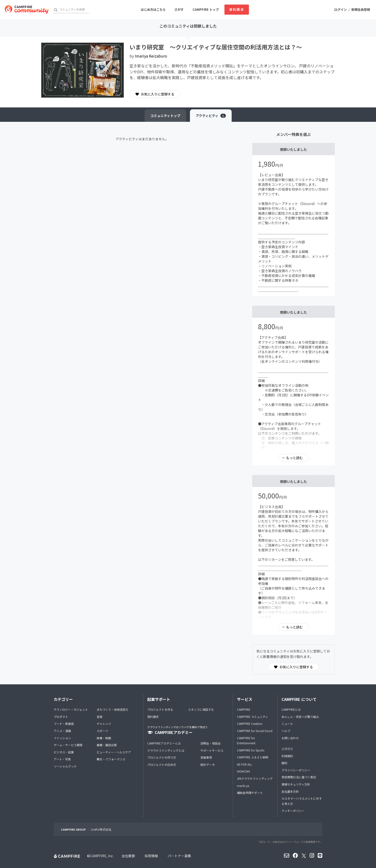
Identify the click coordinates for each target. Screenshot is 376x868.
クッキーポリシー (293, 811)
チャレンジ (104, 724)
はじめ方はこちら (153, 9)
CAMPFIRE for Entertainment (246, 741)
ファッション (62, 738)
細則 (284, 763)
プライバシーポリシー (296, 770)
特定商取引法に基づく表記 (299, 777)
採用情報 (151, 856)
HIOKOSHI (243, 771)
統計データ (208, 765)
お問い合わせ (290, 738)
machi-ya (243, 786)
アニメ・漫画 (62, 731)
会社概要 (128, 856)
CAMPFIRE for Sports (251, 750)
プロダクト (61, 717)
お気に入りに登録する (155, 94)
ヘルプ (286, 731)
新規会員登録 (361, 9)
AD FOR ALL (244, 764)
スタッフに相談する (201, 709)
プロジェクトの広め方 (162, 765)
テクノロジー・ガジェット (71, 709)
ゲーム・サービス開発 (68, 745)
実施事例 (206, 757)
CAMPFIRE (244, 709)
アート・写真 (62, 759)
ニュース (287, 724)
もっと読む (294, 458)
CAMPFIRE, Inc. (102, 856)
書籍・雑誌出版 (107, 745)
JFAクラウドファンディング (255, 778)
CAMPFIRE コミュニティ (253, 717)
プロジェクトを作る (160, 709)
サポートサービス (212, 750)
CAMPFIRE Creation (250, 724)
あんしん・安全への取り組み (300, 717)
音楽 (100, 717)
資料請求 (237, 9)
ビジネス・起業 (64, 752)
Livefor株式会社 (101, 829)
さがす (179, 9)
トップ (165, 116)
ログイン (341, 9)
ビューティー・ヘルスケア (114, 752)
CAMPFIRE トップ (206, 9)
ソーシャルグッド (65, 766)
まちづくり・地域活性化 (112, 709)
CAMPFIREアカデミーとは (164, 743)
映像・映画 (104, 738)
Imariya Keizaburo (151, 56)
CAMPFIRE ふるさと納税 (253, 757)
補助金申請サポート (250, 793)
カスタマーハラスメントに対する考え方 (302, 801)
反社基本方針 (290, 791)
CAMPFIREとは (291, 709)
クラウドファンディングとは (166, 750)
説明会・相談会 (211, 743)
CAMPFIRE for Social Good (255, 731)
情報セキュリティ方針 (296, 784)
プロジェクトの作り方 (162, 757)
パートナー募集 (179, 856)
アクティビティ (211, 116)
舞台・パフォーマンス (111, 759)
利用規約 (287, 756)
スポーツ (102, 731)
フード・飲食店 (64, 724)
